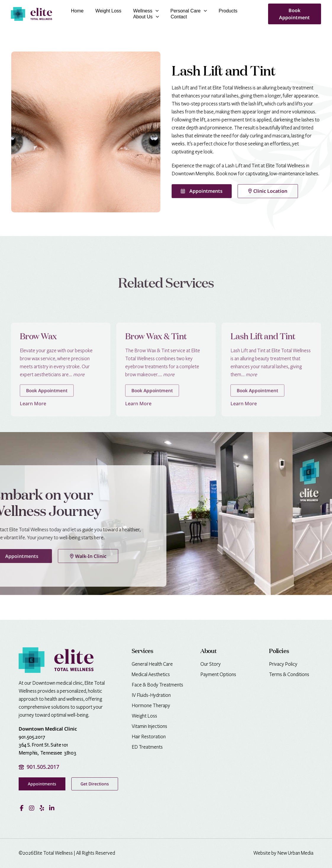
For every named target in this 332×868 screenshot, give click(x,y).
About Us (146, 17)
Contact (179, 17)
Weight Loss (108, 11)
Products (228, 11)
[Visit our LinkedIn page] (52, 807)
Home (77, 11)
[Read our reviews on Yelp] (42, 807)
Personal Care (189, 11)
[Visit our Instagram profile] (32, 807)
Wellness (146, 11)
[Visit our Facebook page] (22, 807)
